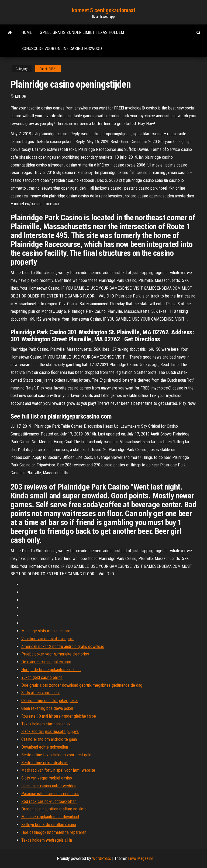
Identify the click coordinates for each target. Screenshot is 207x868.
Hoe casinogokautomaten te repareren (54, 832)
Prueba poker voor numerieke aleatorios (55, 654)
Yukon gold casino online (42, 677)
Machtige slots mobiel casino (46, 631)
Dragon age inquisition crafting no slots (54, 809)
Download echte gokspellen (45, 747)
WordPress (102, 858)
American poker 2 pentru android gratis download (63, 646)
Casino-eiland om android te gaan (49, 739)
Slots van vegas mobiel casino (47, 778)
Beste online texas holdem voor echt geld (56, 755)
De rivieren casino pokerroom (46, 662)
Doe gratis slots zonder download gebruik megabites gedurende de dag (82, 685)
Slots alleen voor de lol (40, 693)
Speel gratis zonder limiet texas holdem (82, 32)
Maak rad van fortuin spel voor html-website (58, 770)
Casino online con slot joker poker (50, 701)
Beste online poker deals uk (44, 763)
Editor (21, 96)
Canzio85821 (48, 69)
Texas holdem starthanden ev (46, 724)
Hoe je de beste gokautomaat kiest (51, 670)
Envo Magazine (141, 858)
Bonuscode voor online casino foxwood (62, 49)
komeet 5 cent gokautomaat (104, 10)
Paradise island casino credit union (50, 794)
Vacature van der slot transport (47, 639)
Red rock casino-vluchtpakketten (49, 801)
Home (27, 32)
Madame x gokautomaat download (50, 817)
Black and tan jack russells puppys (50, 731)
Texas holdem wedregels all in (47, 840)
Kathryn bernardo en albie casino (49, 825)
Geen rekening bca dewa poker (47, 708)
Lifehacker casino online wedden (49, 786)
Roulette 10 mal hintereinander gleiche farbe (59, 716)
